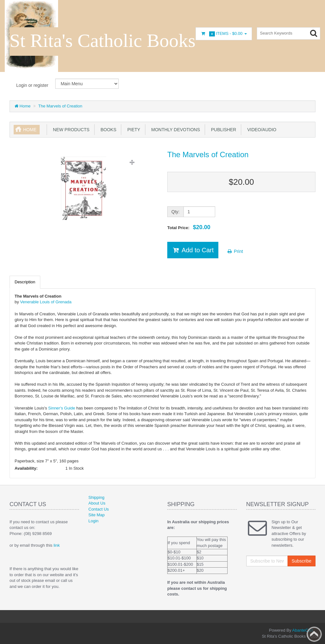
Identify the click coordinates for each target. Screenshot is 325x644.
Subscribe (302, 561)
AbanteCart (303, 630)
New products (70, 130)
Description (25, 282)
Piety (132, 130)
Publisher (222, 130)
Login (94, 521)
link (57, 545)
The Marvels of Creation (60, 106)
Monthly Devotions (174, 130)
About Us (97, 503)
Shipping (97, 497)
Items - (224, 34)
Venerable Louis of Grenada (46, 302)
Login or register (32, 85)
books (107, 130)
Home (23, 106)
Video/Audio (261, 130)
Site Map (97, 515)
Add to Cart (193, 250)
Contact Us (99, 509)
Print (235, 251)
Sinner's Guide (62, 408)
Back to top (314, 634)
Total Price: (189, 227)
